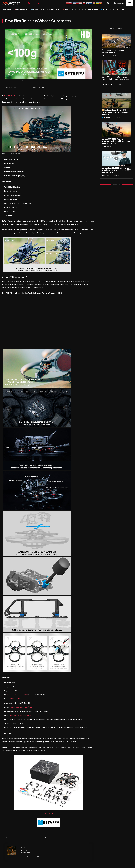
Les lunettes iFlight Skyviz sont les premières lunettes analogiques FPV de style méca (116, 170)
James (23, 847)
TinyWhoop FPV (107, 84)
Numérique (33, 837)
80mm (11, 837)
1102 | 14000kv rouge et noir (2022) (21, 707)
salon (104, 56)
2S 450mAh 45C (15, 699)
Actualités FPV (107, 146)
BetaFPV (16, 837)
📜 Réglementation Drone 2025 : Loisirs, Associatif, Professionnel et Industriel (116, 112)
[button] (108, 3)
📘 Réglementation (108, 118)
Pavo (39, 837)
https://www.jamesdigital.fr (27, 850)
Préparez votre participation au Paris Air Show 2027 (114, 51)
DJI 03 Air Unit (24, 837)
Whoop (44, 837)
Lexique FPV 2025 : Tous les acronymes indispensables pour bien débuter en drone (116, 141)
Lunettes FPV (106, 175)
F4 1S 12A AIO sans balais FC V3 (17, 695)
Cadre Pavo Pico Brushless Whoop (20, 715)
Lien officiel (49, 814)
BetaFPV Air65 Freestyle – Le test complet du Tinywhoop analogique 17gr (115, 79)
